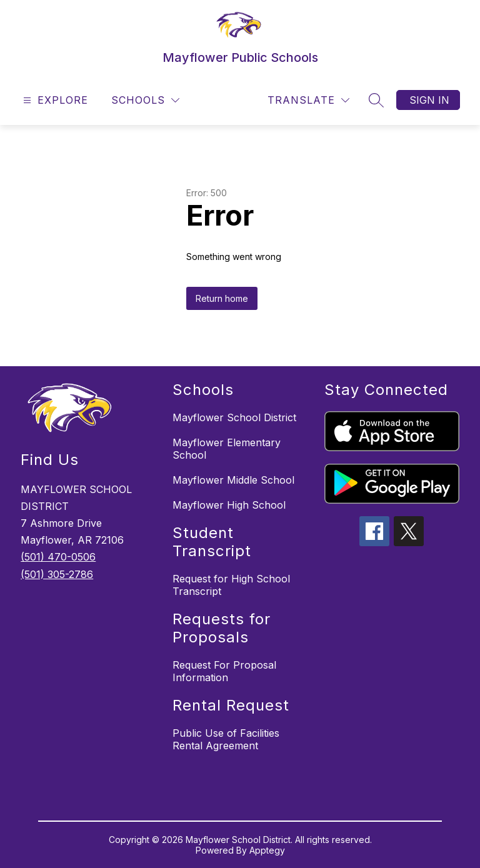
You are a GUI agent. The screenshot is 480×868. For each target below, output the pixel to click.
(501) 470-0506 (58, 557)
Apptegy (267, 850)
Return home (222, 298)
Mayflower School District (234, 417)
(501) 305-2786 (57, 574)
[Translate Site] (308, 100)
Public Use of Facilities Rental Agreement (226, 739)
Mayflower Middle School (233, 480)
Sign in (429, 100)
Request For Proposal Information (224, 671)
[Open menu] (54, 100)
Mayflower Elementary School (227, 449)
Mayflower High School (229, 505)
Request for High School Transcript (231, 585)
